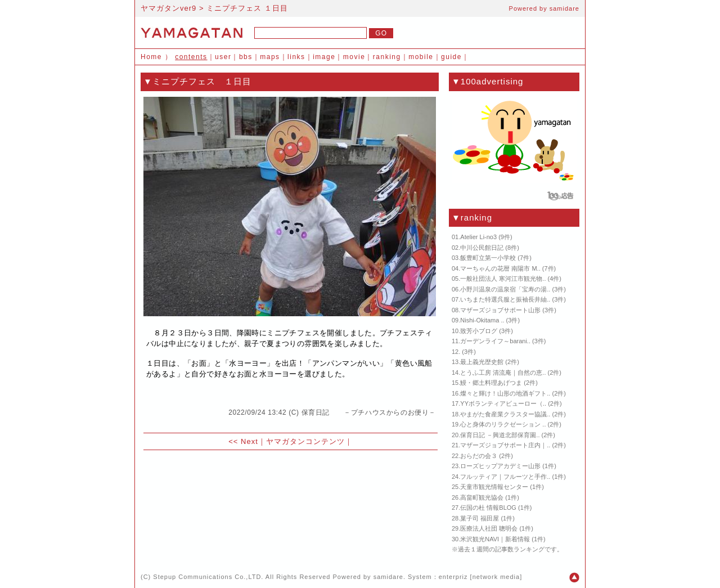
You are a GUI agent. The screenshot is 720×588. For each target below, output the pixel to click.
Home (151, 57)
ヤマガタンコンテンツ (305, 441)
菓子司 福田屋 (480, 518)
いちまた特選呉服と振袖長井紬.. (505, 299)
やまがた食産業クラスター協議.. (505, 414)
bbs (246, 57)
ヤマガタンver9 (168, 8)
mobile (421, 57)
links (296, 57)
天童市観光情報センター (494, 487)
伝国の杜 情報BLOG (488, 508)
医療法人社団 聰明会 (489, 528)
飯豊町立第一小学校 (488, 258)
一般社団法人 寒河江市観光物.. (503, 279)
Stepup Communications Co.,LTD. (208, 577)
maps (270, 57)
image (324, 57)
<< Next (243, 441)
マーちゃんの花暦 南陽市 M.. (500, 268)
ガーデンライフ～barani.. (495, 341)
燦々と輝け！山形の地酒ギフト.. (505, 393)
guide (451, 57)
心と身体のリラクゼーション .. (503, 424)
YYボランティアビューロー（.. (503, 403)
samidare (564, 8)
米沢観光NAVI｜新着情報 (495, 539)
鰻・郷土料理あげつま (491, 383)
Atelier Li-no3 (478, 237)
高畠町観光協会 (482, 497)
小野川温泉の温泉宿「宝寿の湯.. (505, 289)
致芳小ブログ (479, 331)
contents (191, 57)
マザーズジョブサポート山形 (500, 310)
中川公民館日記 (482, 248)
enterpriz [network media (479, 577)
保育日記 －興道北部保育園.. (500, 435)
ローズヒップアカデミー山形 (500, 466)
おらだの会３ (479, 456)
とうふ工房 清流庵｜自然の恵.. (503, 372)
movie (354, 57)
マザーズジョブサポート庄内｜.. (505, 445)
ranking (387, 57)
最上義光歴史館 (482, 362)
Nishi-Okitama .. (482, 320)
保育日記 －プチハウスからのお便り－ (369, 412)
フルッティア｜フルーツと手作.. (505, 477)
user (223, 57)
